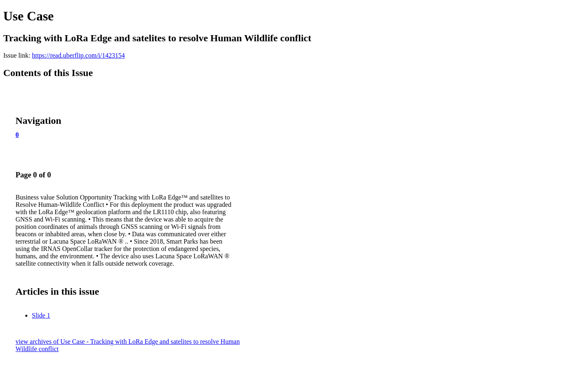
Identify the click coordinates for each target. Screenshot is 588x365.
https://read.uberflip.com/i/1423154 (78, 55)
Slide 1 (41, 315)
